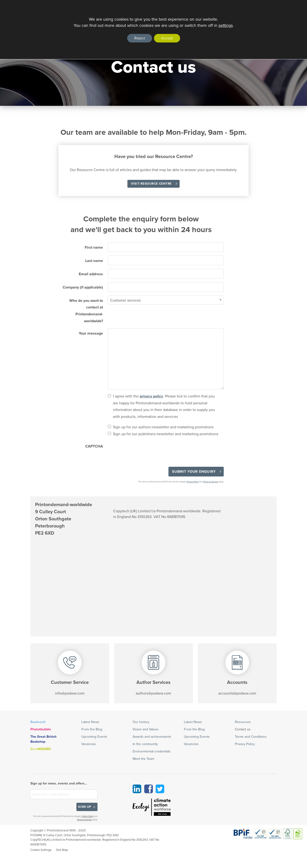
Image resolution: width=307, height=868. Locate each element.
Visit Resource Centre (151, 184)
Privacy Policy (193, 482)
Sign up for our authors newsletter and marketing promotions (163, 427)
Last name (94, 261)
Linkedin (137, 789)
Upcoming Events (94, 737)
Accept (167, 38)
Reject (140, 38)
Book (41, 749)
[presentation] (144, 450)
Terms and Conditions (251, 737)
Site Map (62, 850)
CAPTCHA (94, 446)
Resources (243, 722)
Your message (91, 333)
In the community (145, 744)
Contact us (243, 729)
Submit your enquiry (194, 471)
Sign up (85, 807)
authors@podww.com (153, 693)
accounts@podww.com (237, 693)
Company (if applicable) (83, 287)
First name (94, 247)
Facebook (149, 789)
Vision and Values (146, 729)
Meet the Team (143, 759)
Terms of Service (211, 482)
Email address (91, 274)
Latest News (90, 722)
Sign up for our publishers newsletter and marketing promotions (166, 434)
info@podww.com (70, 693)
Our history (141, 722)
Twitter (160, 789)
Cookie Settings (41, 850)
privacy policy (151, 396)
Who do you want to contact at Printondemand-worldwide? (86, 311)
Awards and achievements (152, 737)
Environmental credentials (152, 751)
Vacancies (89, 744)
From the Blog (92, 729)
